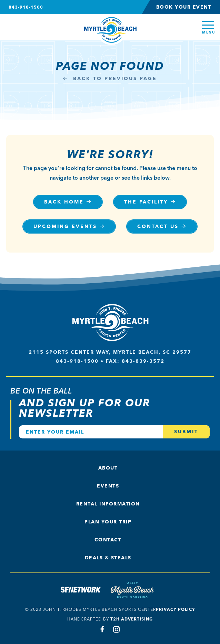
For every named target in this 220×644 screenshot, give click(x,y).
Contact (108, 540)
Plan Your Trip (108, 522)
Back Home (64, 202)
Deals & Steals (108, 558)
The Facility (146, 202)
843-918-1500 (26, 7)
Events (108, 486)
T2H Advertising (132, 619)
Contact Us (158, 226)
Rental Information (108, 504)
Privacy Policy (176, 609)
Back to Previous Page (110, 79)
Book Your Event (184, 7)
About (108, 468)
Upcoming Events (65, 226)
